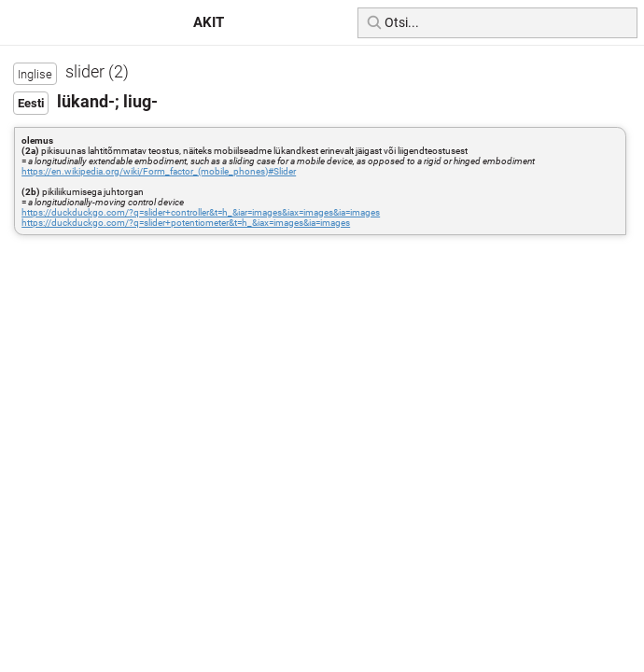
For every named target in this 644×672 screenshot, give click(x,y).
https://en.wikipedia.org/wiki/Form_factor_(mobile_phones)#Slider (159, 171)
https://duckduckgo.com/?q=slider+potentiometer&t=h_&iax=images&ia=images (186, 223)
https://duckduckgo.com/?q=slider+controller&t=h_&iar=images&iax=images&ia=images (201, 212)
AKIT (209, 22)
